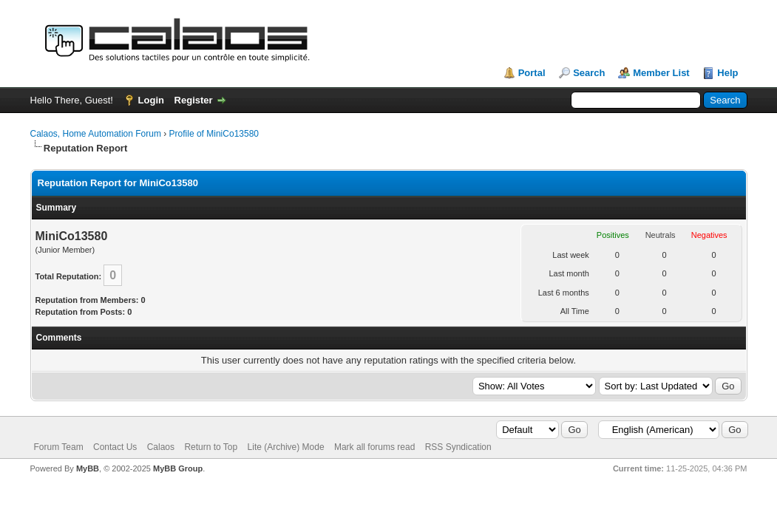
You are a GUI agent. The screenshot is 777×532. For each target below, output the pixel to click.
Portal (532, 73)
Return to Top (211, 447)
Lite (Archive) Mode (286, 447)
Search (589, 73)
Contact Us (115, 447)
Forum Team (59, 447)
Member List (661, 73)
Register (194, 100)
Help (727, 73)
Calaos (161, 447)
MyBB (88, 468)
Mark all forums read (374, 447)
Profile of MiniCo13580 (214, 134)
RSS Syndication (458, 447)
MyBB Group (178, 468)
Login (151, 100)
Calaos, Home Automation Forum (96, 134)
